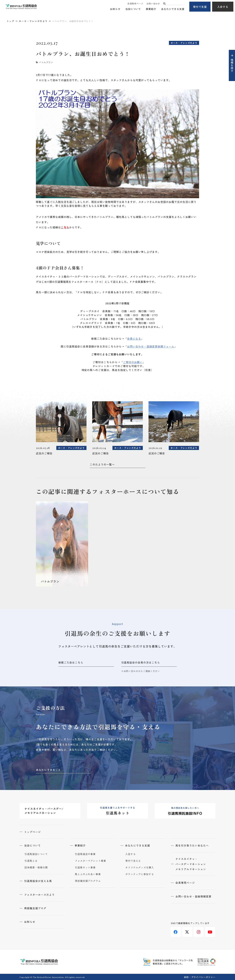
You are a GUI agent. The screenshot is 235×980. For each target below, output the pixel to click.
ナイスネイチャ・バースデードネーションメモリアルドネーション (191, 864)
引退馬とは (31, 861)
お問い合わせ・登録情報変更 (194, 896)
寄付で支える (133, 861)
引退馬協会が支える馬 (38, 881)
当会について (133, 9)
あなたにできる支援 (173, 9)
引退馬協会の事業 (85, 854)
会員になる (134, 339)
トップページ (33, 832)
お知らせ (115, 9)
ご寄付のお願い (133, 362)
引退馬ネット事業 (85, 867)
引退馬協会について (36, 854)
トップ (10, 21)
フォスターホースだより (40, 894)
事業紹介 (151, 9)
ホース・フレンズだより (33, 21)
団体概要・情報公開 (36, 867)
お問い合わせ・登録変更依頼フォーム (151, 346)
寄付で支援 (200, 7)
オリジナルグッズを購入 (140, 867)
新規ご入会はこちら (71, 662)
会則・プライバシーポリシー (200, 977)
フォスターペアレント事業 (90, 861)
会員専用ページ (135, 4)
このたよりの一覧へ (102, 464)
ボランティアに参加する (140, 874)
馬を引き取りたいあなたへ (192, 845)
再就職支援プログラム (88, 881)
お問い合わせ (153, 4)
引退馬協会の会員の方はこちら (141, 662)
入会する (223, 7)
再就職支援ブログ (36, 908)
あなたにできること (48, 770)
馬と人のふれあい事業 (88, 874)
